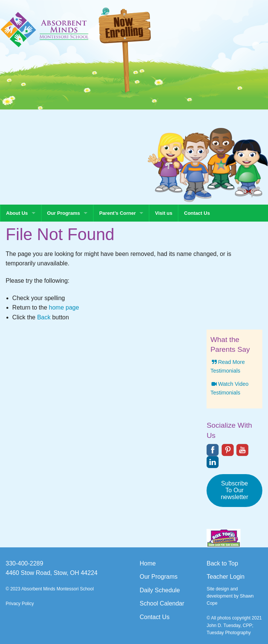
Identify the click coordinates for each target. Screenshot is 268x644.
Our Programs (64, 213)
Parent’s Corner (117, 213)
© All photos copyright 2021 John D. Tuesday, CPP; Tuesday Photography (234, 625)
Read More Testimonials (227, 366)
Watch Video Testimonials (229, 388)
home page (64, 307)
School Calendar (162, 603)
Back (44, 317)
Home (148, 563)
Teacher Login (226, 577)
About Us (17, 213)
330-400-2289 (25, 563)
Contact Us (197, 213)
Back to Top (222, 563)
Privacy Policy (20, 604)
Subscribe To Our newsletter (235, 490)
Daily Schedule (160, 590)
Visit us (164, 213)
